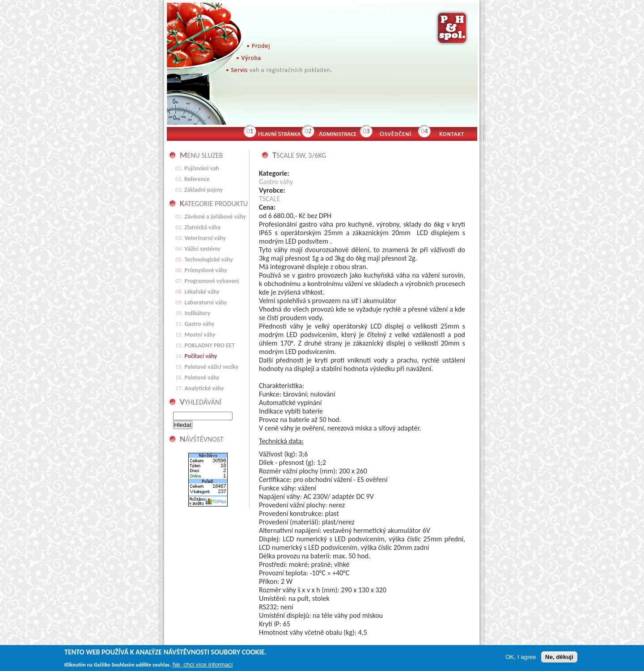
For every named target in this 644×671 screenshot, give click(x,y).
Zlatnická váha (202, 227)
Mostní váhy (200, 335)
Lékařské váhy (202, 292)
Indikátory (197, 313)
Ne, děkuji (559, 658)
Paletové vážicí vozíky (211, 367)
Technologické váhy (209, 260)
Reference (197, 179)
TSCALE (269, 199)
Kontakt (455, 133)
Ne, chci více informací (203, 665)
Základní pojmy (203, 190)
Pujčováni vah (202, 168)
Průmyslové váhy (205, 270)
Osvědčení (395, 133)
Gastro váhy (276, 182)
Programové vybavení (212, 281)
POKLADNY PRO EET (210, 345)
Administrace (337, 133)
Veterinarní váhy (205, 238)
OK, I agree (521, 658)
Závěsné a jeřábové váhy (215, 217)
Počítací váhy (201, 356)
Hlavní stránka (279, 133)
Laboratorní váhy (205, 302)
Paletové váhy (202, 378)
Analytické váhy (204, 388)
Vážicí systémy (202, 249)
